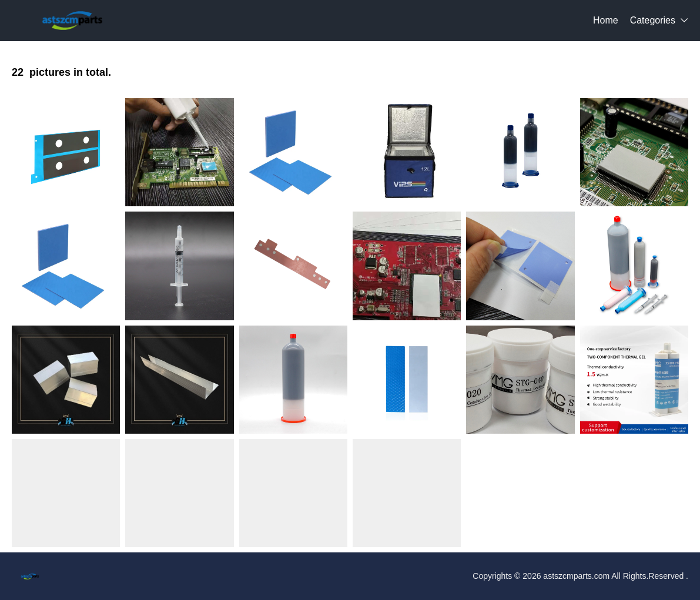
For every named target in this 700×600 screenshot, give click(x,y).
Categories (653, 20)
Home (606, 20)
